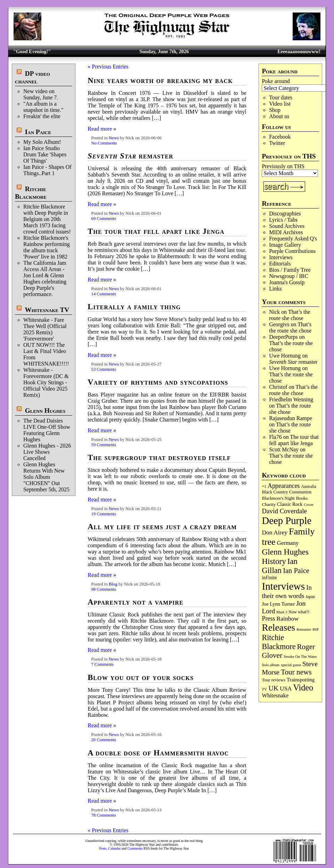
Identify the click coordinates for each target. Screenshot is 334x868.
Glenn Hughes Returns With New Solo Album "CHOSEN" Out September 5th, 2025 (46, 477)
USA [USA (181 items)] (286, 689)
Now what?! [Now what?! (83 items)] (299, 612)
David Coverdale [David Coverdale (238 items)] (284, 511)
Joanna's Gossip (287, 282)
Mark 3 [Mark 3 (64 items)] (282, 612)
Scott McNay (284, 449)
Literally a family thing (134, 307)
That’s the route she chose (290, 315)
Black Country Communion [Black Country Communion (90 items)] (287, 492)
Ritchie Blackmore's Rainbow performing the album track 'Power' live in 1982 (47, 247)
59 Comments (103, 445)
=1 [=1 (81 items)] (264, 486)
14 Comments (103, 294)
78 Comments (103, 815)
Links (275, 289)
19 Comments (103, 514)
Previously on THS (283, 166)
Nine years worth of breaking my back (160, 80)
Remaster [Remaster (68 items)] (304, 629)
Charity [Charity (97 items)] (269, 504)
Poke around (276, 81)
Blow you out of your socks (141, 677)
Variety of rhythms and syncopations (158, 382)
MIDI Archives (286, 232)
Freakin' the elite (42, 116)
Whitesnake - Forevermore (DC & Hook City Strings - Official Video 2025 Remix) (46, 382)
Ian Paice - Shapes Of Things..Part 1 (47, 170)
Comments (135, 848)
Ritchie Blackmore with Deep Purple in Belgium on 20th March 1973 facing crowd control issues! (47, 219)
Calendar (114, 848)
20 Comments (103, 740)
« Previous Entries (108, 67)
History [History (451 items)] (274, 561)
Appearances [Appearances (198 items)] (284, 486)
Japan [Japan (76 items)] (310, 597)
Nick (274, 312)
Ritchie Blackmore (31, 193)
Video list (280, 104)
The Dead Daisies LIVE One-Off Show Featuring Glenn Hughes (47, 430)
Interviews (281, 257)
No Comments (104, 143)
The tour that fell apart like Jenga (294, 440)
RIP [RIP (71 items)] (316, 629)
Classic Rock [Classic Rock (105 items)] (290, 504)
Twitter (277, 143)
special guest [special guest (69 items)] (291, 665)
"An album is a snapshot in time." (43, 107)
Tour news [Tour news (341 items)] (296, 672)
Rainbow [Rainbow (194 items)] (287, 619)
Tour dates (281, 97)
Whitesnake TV (47, 310)
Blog (113, 584)
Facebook (280, 137)
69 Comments (103, 219)
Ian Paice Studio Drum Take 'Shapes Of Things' (45, 154)
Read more (100, 129)
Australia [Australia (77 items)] (309, 486)
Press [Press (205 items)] (268, 619)
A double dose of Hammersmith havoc (158, 753)
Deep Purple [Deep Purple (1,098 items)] (287, 521)
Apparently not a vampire (136, 602)
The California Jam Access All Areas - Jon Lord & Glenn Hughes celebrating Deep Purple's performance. (45, 279)
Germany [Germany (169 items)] (288, 543)
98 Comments (103, 589)
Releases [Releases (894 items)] (278, 628)
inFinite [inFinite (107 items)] (269, 578)
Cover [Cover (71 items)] (309, 505)
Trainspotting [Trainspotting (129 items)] (301, 680)
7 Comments (102, 664)
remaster (293, 362)
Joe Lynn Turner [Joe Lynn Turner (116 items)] (278, 604)
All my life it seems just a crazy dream (162, 527)
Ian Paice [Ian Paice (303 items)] (296, 571)
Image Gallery (285, 245)
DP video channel (32, 77)
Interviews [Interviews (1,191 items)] (283, 586)
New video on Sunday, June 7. (41, 94)
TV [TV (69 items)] (264, 689)
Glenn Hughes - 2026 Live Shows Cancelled (47, 452)
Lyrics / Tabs (283, 220)
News (114, 138)
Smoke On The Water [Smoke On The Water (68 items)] (300, 656)
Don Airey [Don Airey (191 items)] (275, 532)
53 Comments (103, 369)
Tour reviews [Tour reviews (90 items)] (273, 680)
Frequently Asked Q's (293, 239)
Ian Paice (38, 132)
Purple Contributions (292, 251)
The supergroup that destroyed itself (159, 457)
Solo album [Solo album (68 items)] (271, 665)
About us (279, 116)
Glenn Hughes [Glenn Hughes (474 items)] (285, 552)
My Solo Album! (42, 142)
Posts (103, 848)
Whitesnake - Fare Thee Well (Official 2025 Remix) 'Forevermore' (45, 329)
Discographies (285, 214)
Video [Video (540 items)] (303, 687)
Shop (275, 110)
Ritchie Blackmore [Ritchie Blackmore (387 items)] (279, 642)
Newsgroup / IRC (289, 276)
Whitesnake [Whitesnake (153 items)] (275, 696)
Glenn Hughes (45, 411)
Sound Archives (287, 226)
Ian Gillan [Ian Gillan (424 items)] (279, 566)
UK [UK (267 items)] (273, 688)
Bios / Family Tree (290, 270)
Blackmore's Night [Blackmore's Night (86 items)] (278, 498)
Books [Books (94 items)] (302, 498)
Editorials (280, 264)
